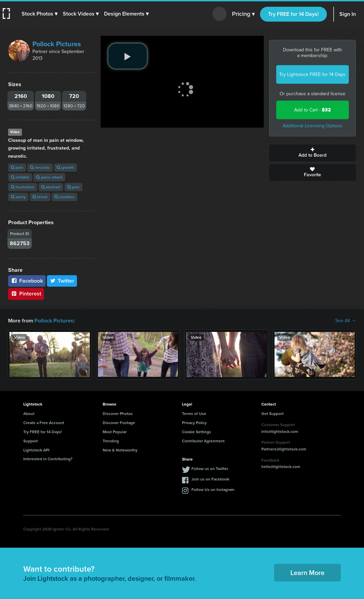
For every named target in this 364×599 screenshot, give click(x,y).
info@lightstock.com (280, 432)
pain (17, 167)
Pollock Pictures (57, 44)
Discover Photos (118, 414)
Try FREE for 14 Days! (293, 14)
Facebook (27, 281)
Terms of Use (194, 414)
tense (40, 197)
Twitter (62, 281)
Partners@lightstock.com (284, 449)
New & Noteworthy (120, 450)
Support (31, 441)
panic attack (49, 177)
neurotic (40, 167)
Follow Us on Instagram (213, 490)
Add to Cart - (313, 110)
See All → (346, 321)
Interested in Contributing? (48, 459)
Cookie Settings (197, 432)
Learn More (307, 573)
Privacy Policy (194, 423)
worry (18, 197)
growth (66, 167)
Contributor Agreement (203, 441)
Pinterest (26, 294)
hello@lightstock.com (281, 467)
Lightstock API (36, 450)
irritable (20, 177)
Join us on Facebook (210, 479)
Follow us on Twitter (210, 469)
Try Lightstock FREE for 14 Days (312, 74)
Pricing (243, 14)
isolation (64, 197)
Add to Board (313, 153)
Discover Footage (119, 423)
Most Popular (115, 432)
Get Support (272, 414)
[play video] (128, 56)
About (29, 414)
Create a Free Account (44, 423)
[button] (40, 14)
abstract (51, 187)
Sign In (348, 14)
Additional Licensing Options (313, 126)
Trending (111, 441)
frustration (23, 187)
